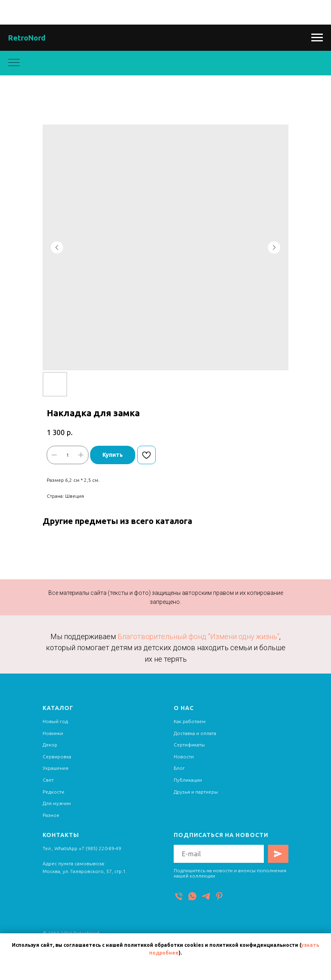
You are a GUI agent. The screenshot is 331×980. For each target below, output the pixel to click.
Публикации (188, 780)
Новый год (55, 721)
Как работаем (190, 721)
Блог (179, 768)
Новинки (53, 733)
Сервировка (57, 757)
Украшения (56, 768)
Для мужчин (57, 803)
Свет (48, 780)
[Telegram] (206, 896)
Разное (51, 815)
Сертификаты (189, 745)
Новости (184, 757)
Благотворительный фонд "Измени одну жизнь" (198, 636)
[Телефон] (179, 896)
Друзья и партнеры (196, 792)
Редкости (53, 792)
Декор (50, 745)
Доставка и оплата (195, 733)
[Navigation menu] (317, 38)
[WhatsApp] (192, 896)
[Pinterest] (219, 896)
